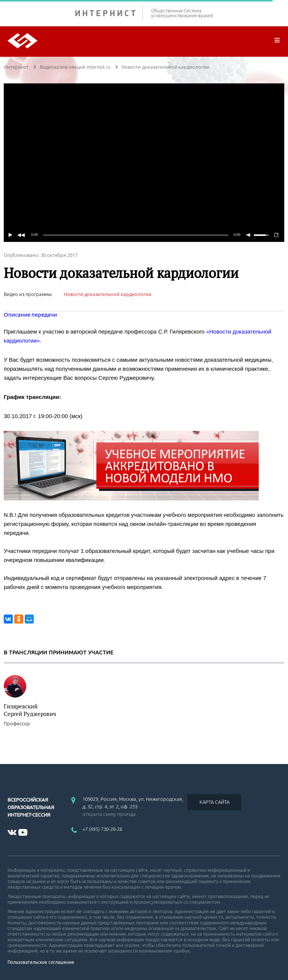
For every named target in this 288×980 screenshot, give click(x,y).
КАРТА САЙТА (214, 802)
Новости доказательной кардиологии (108, 294)
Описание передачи (30, 315)
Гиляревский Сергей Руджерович (30, 710)
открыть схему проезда (109, 814)
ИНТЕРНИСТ (109, 13)
